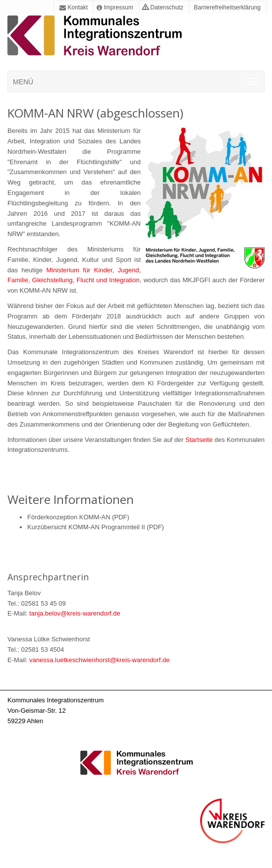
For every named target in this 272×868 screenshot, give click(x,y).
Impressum (115, 7)
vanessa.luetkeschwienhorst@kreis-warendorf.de (99, 660)
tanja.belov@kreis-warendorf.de (75, 613)
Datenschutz (163, 7)
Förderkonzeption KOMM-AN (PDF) (78, 517)
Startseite (200, 440)
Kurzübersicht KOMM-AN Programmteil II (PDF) (96, 527)
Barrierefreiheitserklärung (226, 7)
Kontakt (74, 7)
